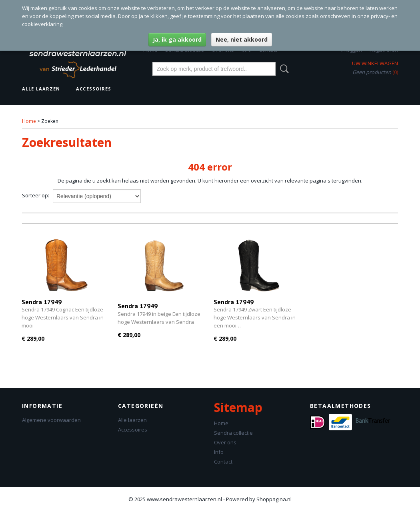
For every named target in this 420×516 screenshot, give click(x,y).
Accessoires (94, 89)
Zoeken (283, 69)
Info (219, 452)
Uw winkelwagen (375, 63)
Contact (223, 462)
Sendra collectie (233, 433)
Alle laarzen (41, 89)
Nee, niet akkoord (242, 39)
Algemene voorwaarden (51, 420)
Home (29, 121)
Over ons (225, 442)
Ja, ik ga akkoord (177, 39)
